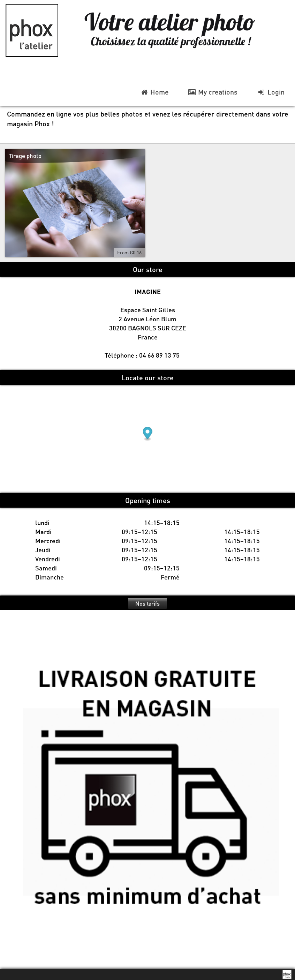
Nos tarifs (147, 603)
